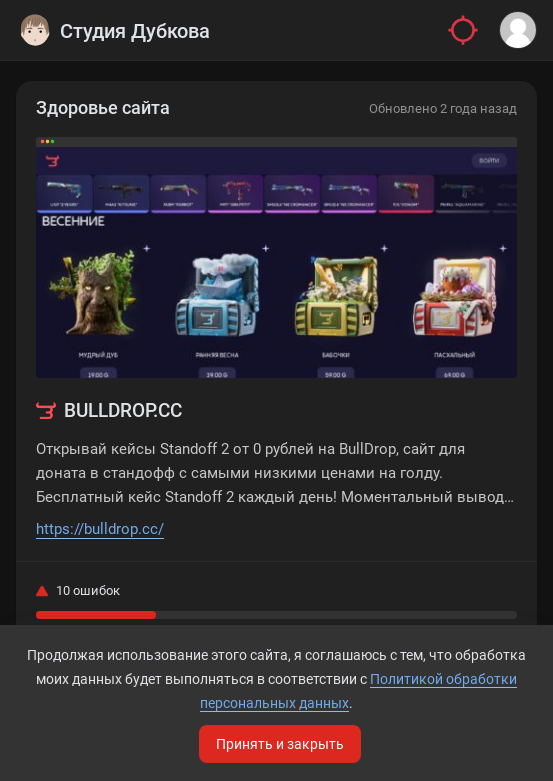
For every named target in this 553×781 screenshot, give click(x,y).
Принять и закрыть (280, 744)
